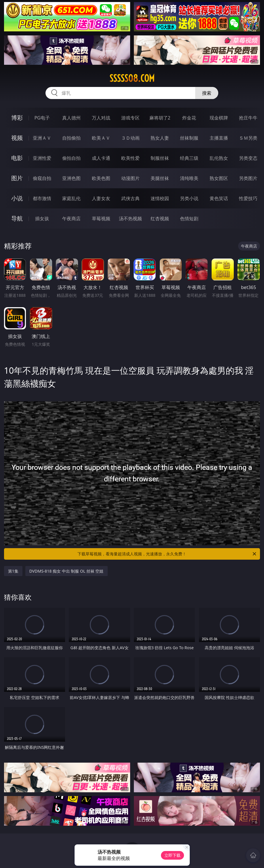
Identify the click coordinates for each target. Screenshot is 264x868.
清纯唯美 (189, 178)
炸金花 (189, 118)
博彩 (17, 118)
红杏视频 (160, 219)
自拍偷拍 (71, 138)
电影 (17, 158)
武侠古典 (130, 198)
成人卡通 (101, 158)
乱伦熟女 (219, 158)
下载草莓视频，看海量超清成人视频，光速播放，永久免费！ (167, 554)
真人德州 (71, 118)
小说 (17, 198)
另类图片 (248, 178)
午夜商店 (71, 219)
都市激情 (42, 198)
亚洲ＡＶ (42, 138)
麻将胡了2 (160, 118)
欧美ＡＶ (101, 138)
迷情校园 (160, 198)
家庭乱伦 (71, 198)
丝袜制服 (189, 138)
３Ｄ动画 (130, 138)
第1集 (13, 571)
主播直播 (219, 138)
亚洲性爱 (42, 158)
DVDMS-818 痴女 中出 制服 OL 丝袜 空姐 (67, 571)
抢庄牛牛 (248, 118)
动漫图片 (130, 178)
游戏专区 (130, 118)
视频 (17, 138)
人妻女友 (101, 198)
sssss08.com (132, 78)
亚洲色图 (71, 178)
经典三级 (189, 158)
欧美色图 (101, 178)
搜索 (207, 93)
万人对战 (101, 118)
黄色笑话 (219, 198)
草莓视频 (101, 219)
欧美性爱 (130, 158)
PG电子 (42, 118)
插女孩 (42, 219)
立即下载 (172, 855)
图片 (17, 178)
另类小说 (189, 198)
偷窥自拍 (42, 178)
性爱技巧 (248, 198)
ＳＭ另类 (248, 138)
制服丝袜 (160, 158)
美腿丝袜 (160, 178)
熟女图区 (219, 178)
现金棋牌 (219, 118)
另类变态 (248, 158)
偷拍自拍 (71, 158)
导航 (17, 218)
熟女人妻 (160, 138)
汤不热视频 (130, 219)
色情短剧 (189, 219)
